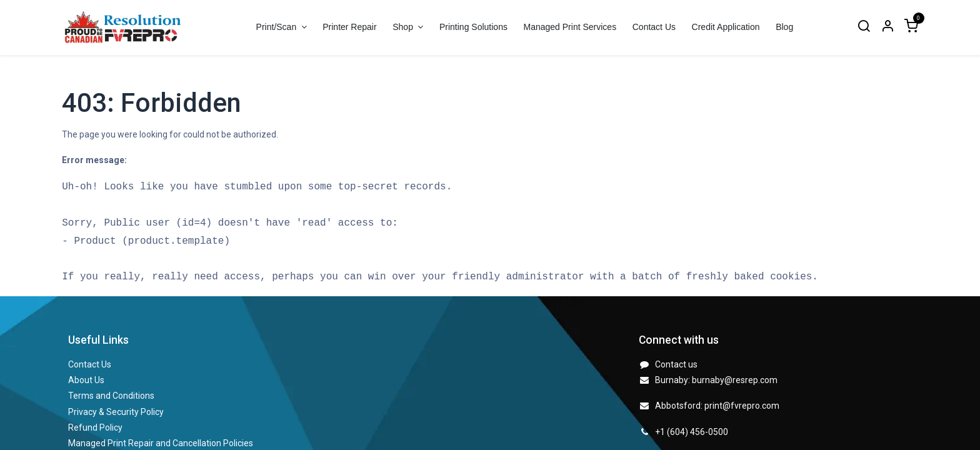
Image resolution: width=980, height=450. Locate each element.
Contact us (676, 364)
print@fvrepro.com (742, 406)
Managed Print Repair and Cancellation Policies (161, 443)
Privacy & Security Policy (116, 412)
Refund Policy (95, 427)
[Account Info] (887, 27)
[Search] (864, 27)
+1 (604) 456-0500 (692, 432)
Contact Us (90, 364)
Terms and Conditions (111, 396)
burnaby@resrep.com (735, 380)
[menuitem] (349, 27)
